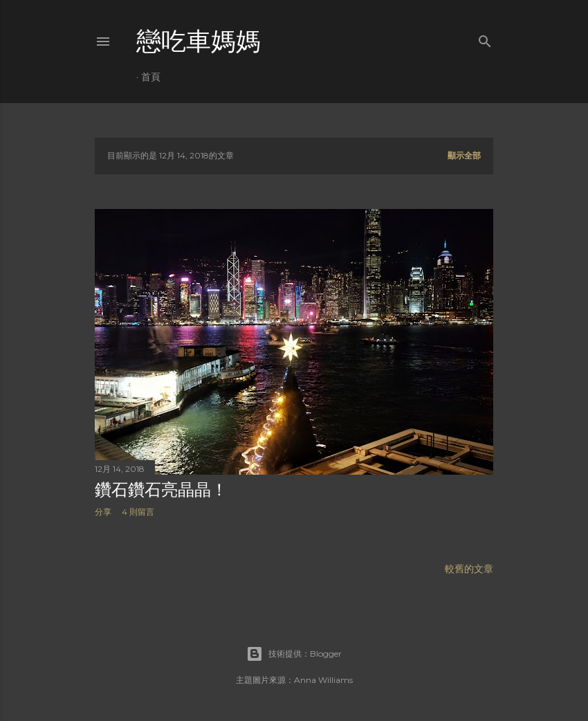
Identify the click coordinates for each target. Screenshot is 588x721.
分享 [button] (103, 512)
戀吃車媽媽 (199, 41)
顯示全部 (464, 155)
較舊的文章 (469, 569)
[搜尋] (485, 38)
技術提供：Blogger (294, 654)
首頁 (151, 77)
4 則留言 (138, 512)
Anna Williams (323, 680)
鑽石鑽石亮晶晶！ (161, 490)
